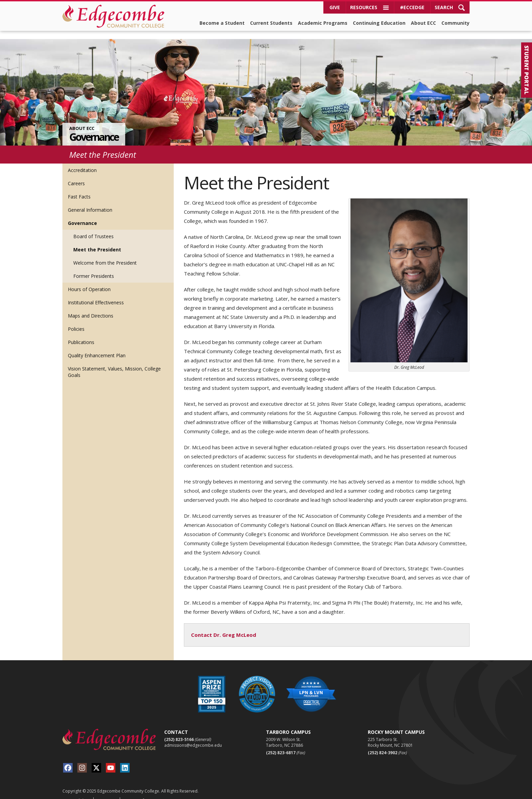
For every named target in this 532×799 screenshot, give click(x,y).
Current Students (271, 23)
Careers (76, 175)
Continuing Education (379, 23)
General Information (90, 202)
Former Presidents (94, 268)
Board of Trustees (93, 228)
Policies (76, 321)
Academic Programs (323, 23)
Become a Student (222, 23)
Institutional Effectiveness (96, 294)
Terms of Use (139, 792)
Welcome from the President (105, 255)
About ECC (423, 23)
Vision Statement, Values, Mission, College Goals (114, 364)
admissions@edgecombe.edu (193, 737)
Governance (94, 129)
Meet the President (97, 241)
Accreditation (82, 162)
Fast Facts (79, 188)
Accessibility (75, 792)
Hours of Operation (89, 281)
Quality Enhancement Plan (97, 347)
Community (455, 23)
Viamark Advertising (409, 793)
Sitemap (106, 792)
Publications (81, 334)
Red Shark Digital (453, 793)
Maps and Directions (91, 308)
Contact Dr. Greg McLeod (224, 627)
